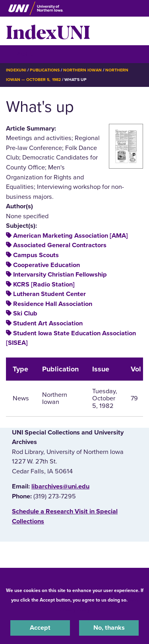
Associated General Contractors (60, 245)
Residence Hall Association (53, 304)
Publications (45, 70)
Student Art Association (48, 323)
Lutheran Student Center (49, 294)
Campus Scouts (36, 255)
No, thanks (109, 628)
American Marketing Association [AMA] (71, 236)
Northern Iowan (82, 70)
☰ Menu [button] (20, 54)
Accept (40, 628)
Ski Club (25, 313)
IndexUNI (48, 31)
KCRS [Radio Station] (44, 285)
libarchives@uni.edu (60, 486)
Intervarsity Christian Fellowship (60, 275)
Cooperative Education (46, 265)
